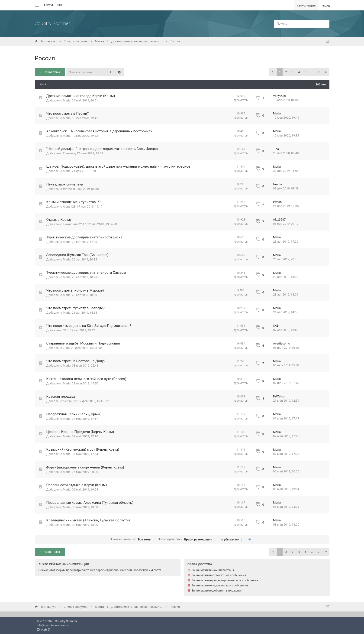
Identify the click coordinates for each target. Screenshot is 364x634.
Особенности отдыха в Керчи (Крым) (77, 485)
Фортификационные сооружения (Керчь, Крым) (85, 467)
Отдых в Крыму (59, 220)
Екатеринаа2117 (74, 224)
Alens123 (69, 206)
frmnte (67, 189)
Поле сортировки (188, 540)
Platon (277, 202)
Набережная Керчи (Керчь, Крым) (74, 414)
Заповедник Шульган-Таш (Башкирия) (77, 255)
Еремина (69, 153)
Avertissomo (282, 343)
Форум (48, 5)
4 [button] (299, 72)
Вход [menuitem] (326, 5)
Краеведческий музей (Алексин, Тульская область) (88, 520)
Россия (45, 58)
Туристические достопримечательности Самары (86, 273)
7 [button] (319, 72)
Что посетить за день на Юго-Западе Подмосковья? (89, 326)
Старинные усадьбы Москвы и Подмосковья (83, 343)
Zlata (66, 348)
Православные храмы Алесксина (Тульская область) (90, 503)
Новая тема (50, 72)
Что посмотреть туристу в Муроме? (75, 290)
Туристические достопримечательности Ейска (84, 237)
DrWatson (280, 396)
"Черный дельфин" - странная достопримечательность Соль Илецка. (103, 149)
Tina (276, 149)
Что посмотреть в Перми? (68, 114)
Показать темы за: (133, 540)
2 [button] (286, 72)
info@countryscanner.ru (53, 625)
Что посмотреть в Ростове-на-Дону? (76, 361)
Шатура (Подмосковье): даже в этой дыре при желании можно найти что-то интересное (118, 166)
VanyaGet (279, 96)
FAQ (60, 5)
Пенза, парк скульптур (65, 184)
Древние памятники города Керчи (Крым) (81, 96)
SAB (66, 330)
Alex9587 (279, 219)
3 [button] (293, 72)
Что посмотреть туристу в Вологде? (76, 308)
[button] (273, 72)
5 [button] (305, 72)
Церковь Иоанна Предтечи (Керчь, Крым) (80, 432)
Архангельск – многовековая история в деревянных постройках (99, 131)
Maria (67, 100)
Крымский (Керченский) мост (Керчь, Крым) (83, 449)
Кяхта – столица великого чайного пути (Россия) (86, 379)
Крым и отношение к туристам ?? (74, 202)
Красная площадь (61, 397)
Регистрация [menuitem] (306, 5)
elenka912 (70, 401)
